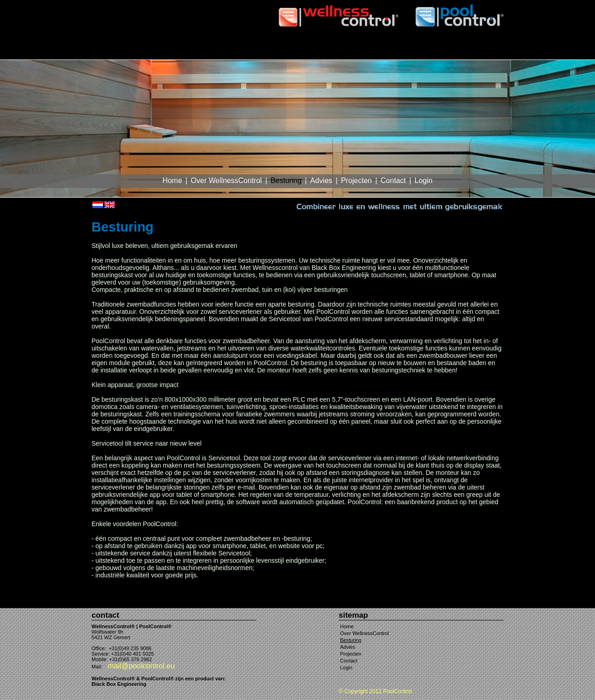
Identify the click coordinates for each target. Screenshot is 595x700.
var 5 (587, 4)
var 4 (569, 4)
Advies (321, 180)
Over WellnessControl (226, 180)
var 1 (517, 4)
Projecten (357, 180)
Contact (393, 180)
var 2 (535, 4)
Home (172, 180)
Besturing (286, 180)
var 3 (552, 4)
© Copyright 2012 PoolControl (375, 691)
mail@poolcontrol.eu (141, 666)
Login (424, 180)
